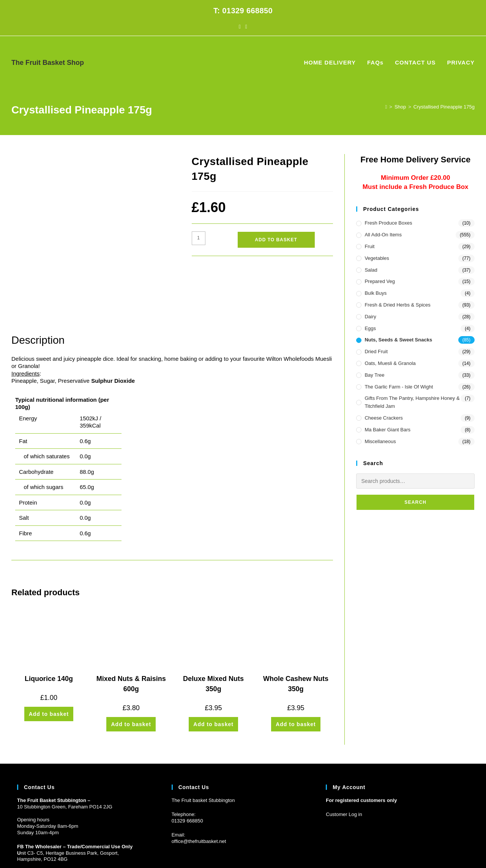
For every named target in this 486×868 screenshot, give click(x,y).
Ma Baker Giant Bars (387, 430)
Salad (371, 270)
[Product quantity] (199, 238)
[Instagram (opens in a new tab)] (246, 27)
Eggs (370, 328)
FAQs (410, 849)
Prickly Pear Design (60, 849)
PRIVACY (465, 849)
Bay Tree (374, 375)
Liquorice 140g (49, 627)
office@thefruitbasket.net (199, 790)
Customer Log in (344, 763)
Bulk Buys (376, 293)
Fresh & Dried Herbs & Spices (397, 305)
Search (415, 502)
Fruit (369, 246)
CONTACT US (435, 849)
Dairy (370, 317)
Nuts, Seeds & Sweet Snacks (398, 340)
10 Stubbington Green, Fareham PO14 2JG (65, 755)
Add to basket (276, 240)
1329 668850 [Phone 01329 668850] (189, 769)
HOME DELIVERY (380, 849)
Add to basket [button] (49, 662)
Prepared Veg (380, 281)
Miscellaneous (380, 441)
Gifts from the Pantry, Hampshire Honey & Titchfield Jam (412, 402)
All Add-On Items (383, 235)
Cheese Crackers (383, 418)
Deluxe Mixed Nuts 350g (213, 632)
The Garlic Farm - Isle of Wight (399, 387)
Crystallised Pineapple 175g (444, 107)
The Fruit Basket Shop (48, 63)
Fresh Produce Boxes (388, 223)
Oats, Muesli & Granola (390, 363)
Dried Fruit (376, 351)
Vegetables (377, 258)
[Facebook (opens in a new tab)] (240, 27)
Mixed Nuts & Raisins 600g (131, 632)
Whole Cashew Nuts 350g (296, 632)
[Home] (386, 107)
